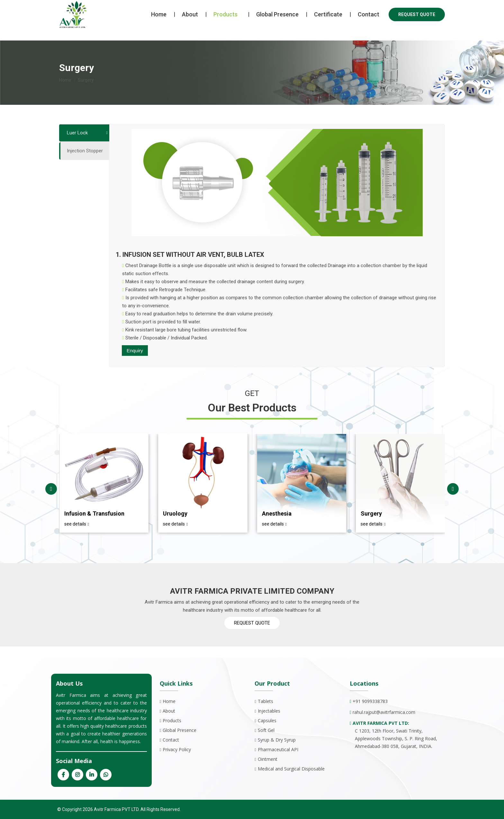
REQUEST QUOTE (417, 26)
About (169, 711)
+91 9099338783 (83, 6)
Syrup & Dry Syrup (277, 740)
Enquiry (135, 351)
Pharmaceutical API (278, 749)
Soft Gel (266, 730)
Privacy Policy (177, 749)
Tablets (265, 701)
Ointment (268, 759)
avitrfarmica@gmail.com (146, 6)
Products (172, 720)
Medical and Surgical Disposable (291, 769)
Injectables (269, 711)
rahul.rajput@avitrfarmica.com (384, 712)
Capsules (267, 720)
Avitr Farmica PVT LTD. (116, 809)
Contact (171, 740)
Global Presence (180, 730)
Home (169, 701)
